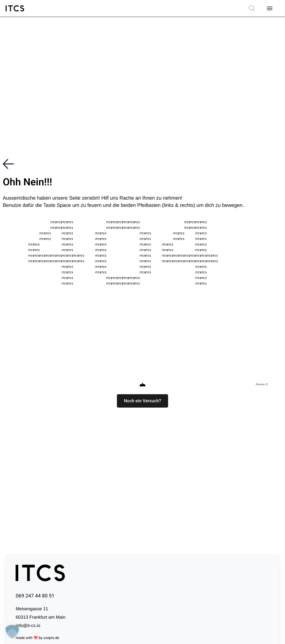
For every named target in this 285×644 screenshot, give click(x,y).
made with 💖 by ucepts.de (37, 638)
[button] (142, 401)
